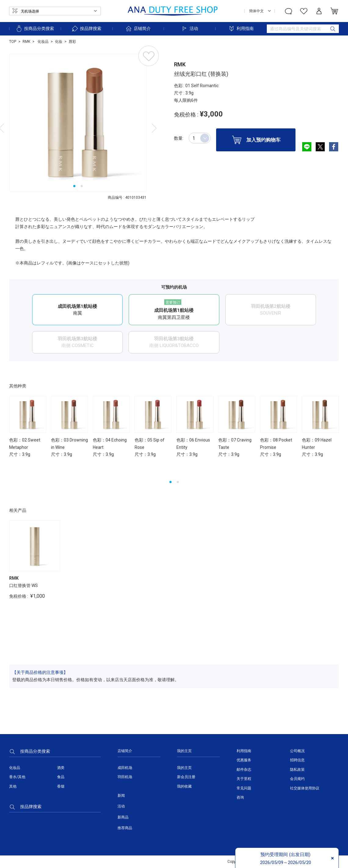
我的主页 (184, 768)
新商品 (123, 817)
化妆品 (43, 42)
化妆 (59, 42)
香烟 (61, 786)
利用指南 (241, 29)
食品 (61, 777)
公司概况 (297, 751)
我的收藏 (184, 786)
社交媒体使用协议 (305, 788)
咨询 (240, 797)
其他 (13, 786)
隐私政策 (297, 770)
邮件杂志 (244, 770)
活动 (190, 29)
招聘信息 (297, 760)
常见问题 (244, 788)
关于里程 (244, 779)
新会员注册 (186, 777)
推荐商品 (125, 828)
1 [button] (74, 186)
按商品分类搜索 (35, 29)
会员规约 (297, 779)
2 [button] (82, 186)
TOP (13, 42)
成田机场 (125, 768)
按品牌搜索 (86, 29)
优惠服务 (244, 760)
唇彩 (72, 42)
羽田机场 (125, 777)
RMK (26, 42)
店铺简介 (138, 29)
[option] (78, 123)
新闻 (121, 796)
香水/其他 (17, 777)
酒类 (61, 768)
